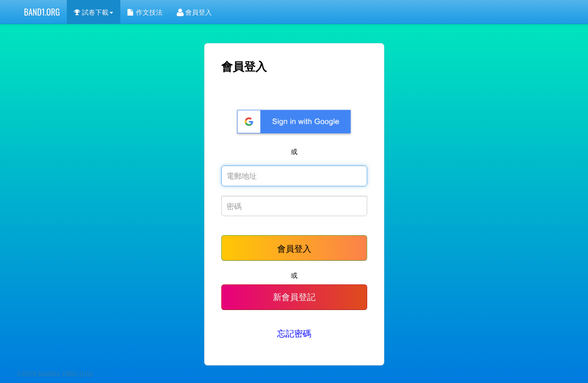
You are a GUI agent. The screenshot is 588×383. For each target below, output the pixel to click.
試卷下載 (93, 12)
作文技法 (145, 12)
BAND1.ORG (42, 12)
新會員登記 (294, 297)
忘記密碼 (294, 334)
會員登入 (194, 12)
